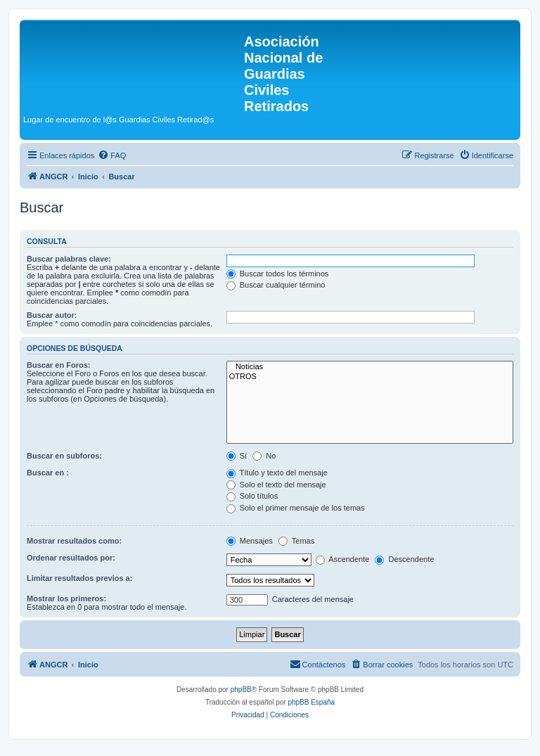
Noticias (370, 367)
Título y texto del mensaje (277, 473)
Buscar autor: (52, 315)
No (264, 456)
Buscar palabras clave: (69, 259)
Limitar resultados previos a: (79, 578)
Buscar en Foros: (58, 365)
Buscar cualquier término (276, 285)
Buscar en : (48, 473)
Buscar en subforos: (64, 456)
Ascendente (343, 559)
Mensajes (250, 541)
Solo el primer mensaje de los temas (296, 508)
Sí (237, 456)
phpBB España (311, 702)
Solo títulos (252, 496)
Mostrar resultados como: (74, 541)
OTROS (370, 377)
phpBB (241, 690)
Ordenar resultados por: (71, 558)
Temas (296, 541)
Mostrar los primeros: (66, 598)
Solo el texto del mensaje (276, 485)
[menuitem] (112, 155)
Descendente (404, 559)
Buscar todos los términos (278, 274)
